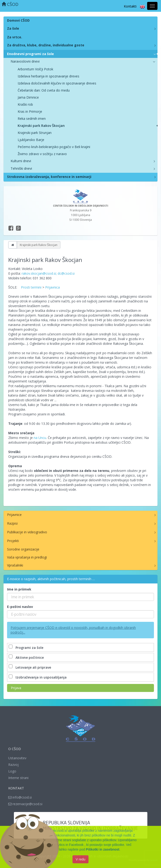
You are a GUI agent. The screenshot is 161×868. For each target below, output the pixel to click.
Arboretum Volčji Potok (35, 69)
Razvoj (13, 765)
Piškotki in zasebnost (103, 850)
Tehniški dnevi (21, 168)
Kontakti (130, 6)
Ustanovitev (17, 758)
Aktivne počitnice (27, 657)
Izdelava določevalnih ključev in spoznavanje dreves (57, 83)
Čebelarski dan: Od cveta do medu (44, 90)
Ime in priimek (19, 589)
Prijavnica (52, 287)
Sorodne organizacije (23, 549)
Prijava (16, 688)
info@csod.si (20, 797)
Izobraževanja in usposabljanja (38, 677)
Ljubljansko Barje (31, 140)
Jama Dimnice (28, 97)
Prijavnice (14, 515)
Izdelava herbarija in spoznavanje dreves (48, 76)
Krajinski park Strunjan (35, 133)
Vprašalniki (15, 565)
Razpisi (12, 523)
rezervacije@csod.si (25, 804)
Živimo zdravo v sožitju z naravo (42, 154)
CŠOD (10, 4)
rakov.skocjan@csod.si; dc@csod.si (48, 273)
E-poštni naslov (20, 607)
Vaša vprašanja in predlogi (27, 557)
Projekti (13, 541)
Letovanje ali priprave (30, 667)
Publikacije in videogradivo (27, 532)
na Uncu (40, 438)
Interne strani (18, 778)
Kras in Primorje (30, 111)
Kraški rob (25, 104)
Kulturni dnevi (21, 161)
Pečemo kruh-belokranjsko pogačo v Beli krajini (54, 147)
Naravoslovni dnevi (25, 61)
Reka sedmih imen (32, 119)
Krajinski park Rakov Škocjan (41, 126)
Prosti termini (31, 287)
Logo (12, 771)
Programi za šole (26, 648)
